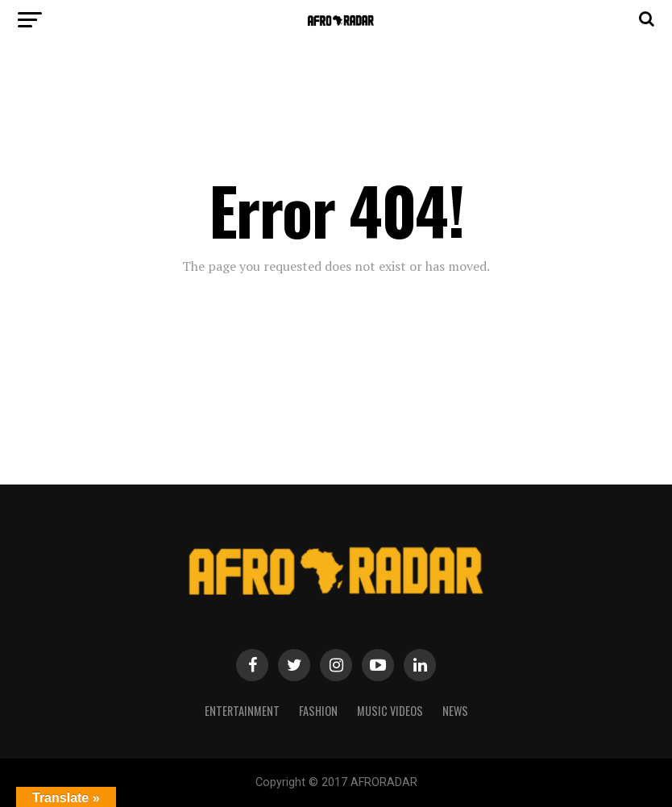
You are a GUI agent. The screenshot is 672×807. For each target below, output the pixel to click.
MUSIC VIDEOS (390, 711)
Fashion (318, 711)
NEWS (455, 711)
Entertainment (242, 711)
